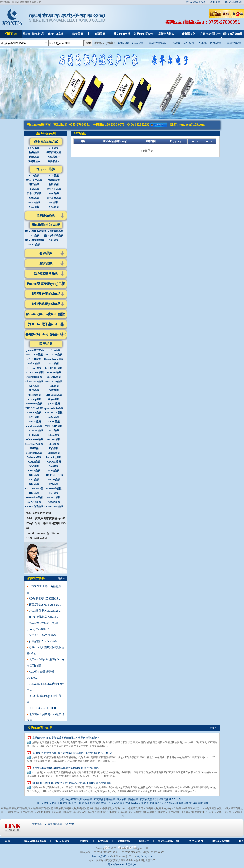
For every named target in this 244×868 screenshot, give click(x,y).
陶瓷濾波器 (83, 808)
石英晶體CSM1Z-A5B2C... (45, 605)
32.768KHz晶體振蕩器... (43, 635)
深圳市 (39, 803)
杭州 (93, 803)
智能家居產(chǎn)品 (46, 294)
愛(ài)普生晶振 (22, 812)
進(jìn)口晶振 (46, 169)
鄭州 (152, 803)
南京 (122, 803)
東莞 (65, 803)
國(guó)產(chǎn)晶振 (35, 841)
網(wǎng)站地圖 (233, 2)
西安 (147, 803)
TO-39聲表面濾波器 (211, 808)
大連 (128, 803)
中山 (76, 803)
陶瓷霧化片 (70, 808)
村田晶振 (46, 812)
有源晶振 (123, 43)
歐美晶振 (46, 344)
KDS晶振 (9, 812)
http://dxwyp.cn (144, 856)
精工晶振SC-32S (219, 812)
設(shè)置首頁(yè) (196, 2)
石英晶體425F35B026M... (44, 641)
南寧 (181, 803)
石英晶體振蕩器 (156, 43)
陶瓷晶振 (59, 808)
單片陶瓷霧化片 (150, 808)
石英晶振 (137, 43)
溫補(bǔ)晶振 (46, 215)
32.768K (202, 43)
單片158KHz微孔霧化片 (128, 808)
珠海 (87, 803)
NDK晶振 (174, 43)
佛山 (71, 803)
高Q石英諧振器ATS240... (44, 617)
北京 (54, 803)
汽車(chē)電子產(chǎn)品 (46, 324)
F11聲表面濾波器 (191, 808)
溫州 (98, 803)
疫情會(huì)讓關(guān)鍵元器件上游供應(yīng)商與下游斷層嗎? (66, 768)
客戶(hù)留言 (196, 841)
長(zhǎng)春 (137, 803)
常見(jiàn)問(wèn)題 (169, 841)
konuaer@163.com (192, 125)
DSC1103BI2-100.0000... (43, 708)
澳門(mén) (161, 803)
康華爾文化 (123, 841)
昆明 (186, 803)
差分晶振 (189, 43)
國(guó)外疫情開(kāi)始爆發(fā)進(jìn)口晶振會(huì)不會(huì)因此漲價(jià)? (72, 783)
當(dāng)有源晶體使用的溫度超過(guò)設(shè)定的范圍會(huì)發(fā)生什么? (72, 753)
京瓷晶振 (56, 812)
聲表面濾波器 (46, 808)
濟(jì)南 (193, 803)
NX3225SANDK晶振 (83, 812)
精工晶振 (35, 812)
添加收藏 (215, 2)
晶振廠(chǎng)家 (46, 142)
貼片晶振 (215, 43)
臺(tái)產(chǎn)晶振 (46, 225)
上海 (60, 803)
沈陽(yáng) (172, 803)
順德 (82, 803)
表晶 (14, 808)
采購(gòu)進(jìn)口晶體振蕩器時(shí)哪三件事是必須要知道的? (65, 738)
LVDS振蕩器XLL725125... (45, 611)
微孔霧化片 (96, 808)
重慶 (200, 803)
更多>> (61, 578)
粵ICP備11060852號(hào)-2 (122, 864)
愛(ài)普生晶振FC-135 (174, 812)
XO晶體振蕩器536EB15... (44, 599)
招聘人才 (144, 841)
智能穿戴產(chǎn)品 (46, 304)
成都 (206, 803)
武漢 (103, 803)
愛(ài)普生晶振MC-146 (198, 812)
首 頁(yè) (10, 841)
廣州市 (47, 803)
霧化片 (162, 808)
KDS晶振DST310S (152, 812)
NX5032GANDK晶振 (106, 812)
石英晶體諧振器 (54, 824)
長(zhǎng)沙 (113, 803)
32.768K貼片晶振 (46, 273)
